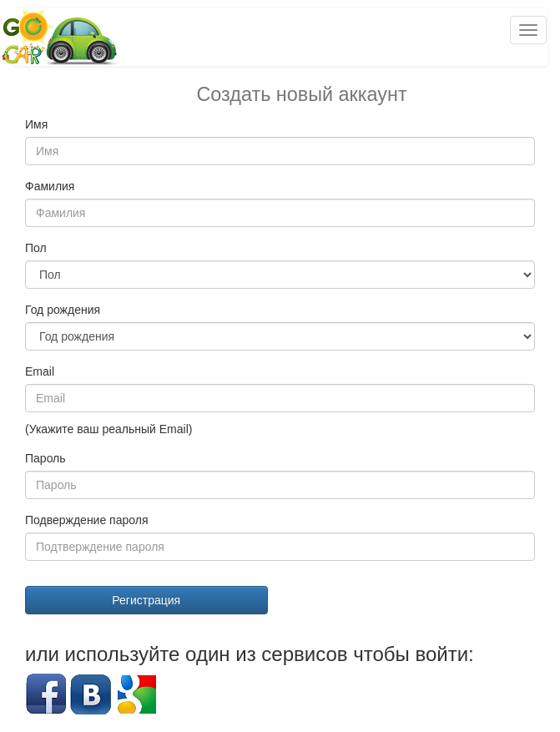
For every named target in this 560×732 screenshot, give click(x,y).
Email (40, 371)
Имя (36, 124)
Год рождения (63, 310)
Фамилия (50, 186)
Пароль (45, 458)
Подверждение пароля (87, 520)
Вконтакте (91, 694)
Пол (36, 248)
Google (136, 694)
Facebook (46, 694)
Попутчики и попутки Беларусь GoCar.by (60, 37)
